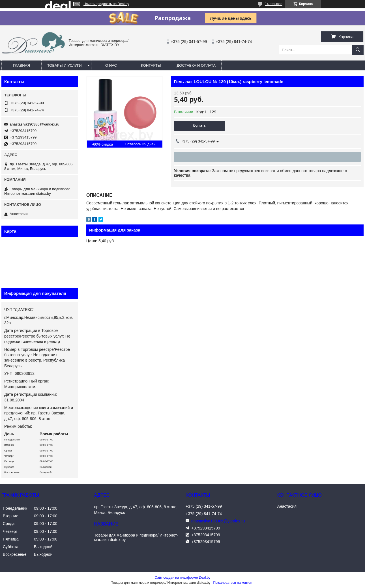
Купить (199, 126)
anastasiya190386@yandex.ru (35, 124)
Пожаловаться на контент (234, 583)
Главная (22, 65)
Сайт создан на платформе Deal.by (183, 578)
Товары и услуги (65, 65)
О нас (111, 65)
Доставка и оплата (196, 65)
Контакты (151, 65)
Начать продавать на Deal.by (106, 4)
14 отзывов (274, 4)
